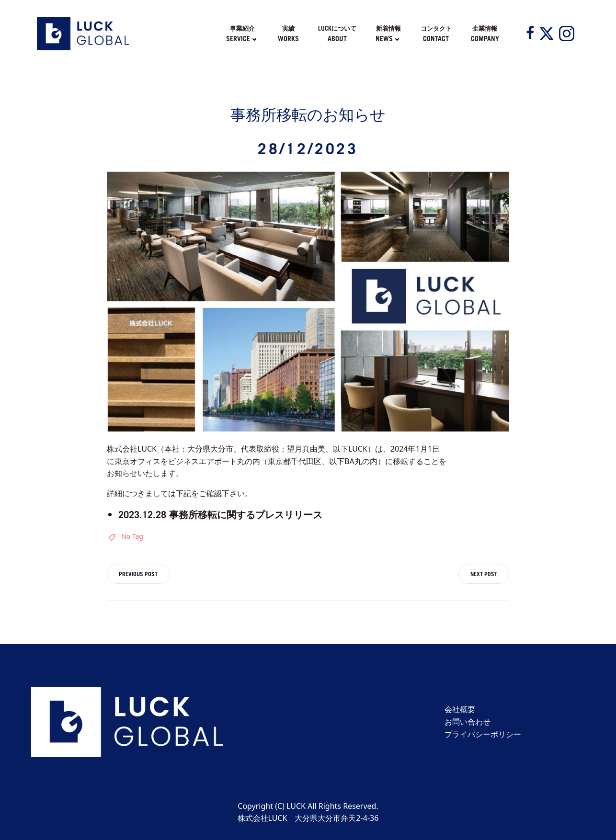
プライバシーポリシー (483, 734)
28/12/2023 (308, 148)
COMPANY (485, 39)
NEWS (388, 39)
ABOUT (337, 39)
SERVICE (242, 39)
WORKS (288, 39)
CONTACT (436, 39)
